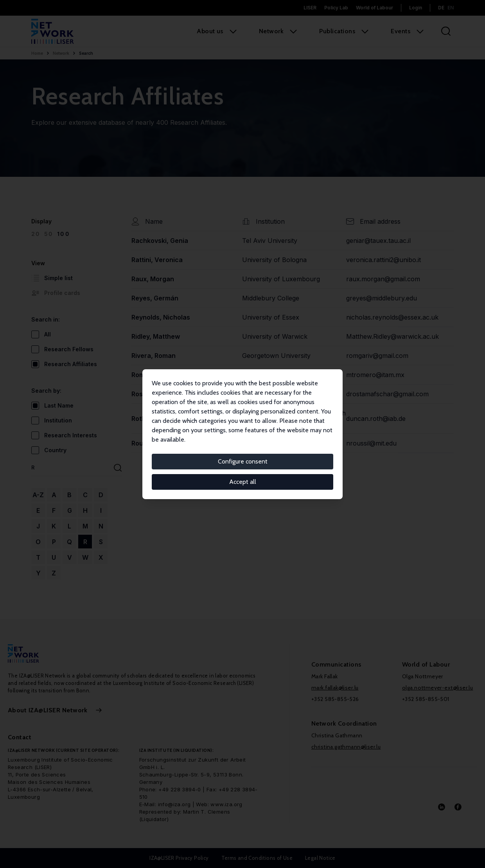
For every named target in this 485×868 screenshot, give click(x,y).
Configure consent (243, 461)
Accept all (243, 482)
